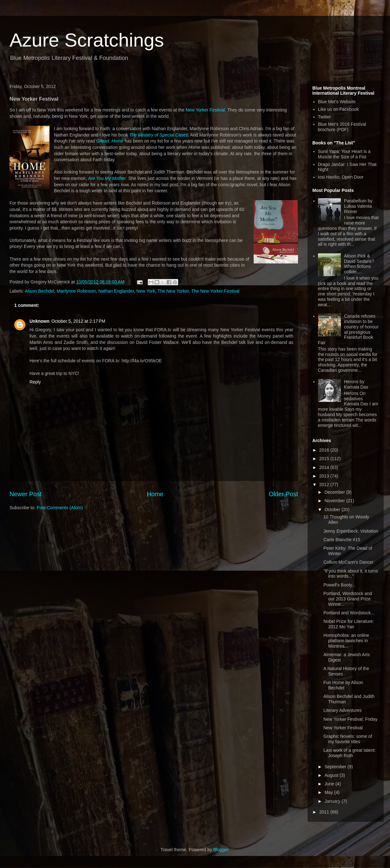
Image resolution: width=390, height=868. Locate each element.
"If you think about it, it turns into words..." (351, 574)
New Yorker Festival (205, 110)
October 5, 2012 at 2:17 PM (78, 321)
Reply (35, 382)
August (332, 775)
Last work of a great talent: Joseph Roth (350, 753)
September (336, 767)
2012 (325, 485)
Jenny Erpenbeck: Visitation (351, 531)
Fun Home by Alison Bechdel (343, 685)
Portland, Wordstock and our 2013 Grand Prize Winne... (348, 599)
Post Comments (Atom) (60, 508)
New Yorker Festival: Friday (350, 719)
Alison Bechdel (39, 291)
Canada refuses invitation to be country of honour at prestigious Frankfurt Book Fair (348, 329)
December (335, 492)
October (333, 510)
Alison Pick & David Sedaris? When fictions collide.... (359, 264)
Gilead (102, 141)
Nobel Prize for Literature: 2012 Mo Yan (349, 624)
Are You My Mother (107, 178)
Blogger (221, 850)
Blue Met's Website (337, 102)
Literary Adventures (343, 710)
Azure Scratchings (87, 40)
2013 (325, 476)
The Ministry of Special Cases (158, 135)
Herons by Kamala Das (356, 384)
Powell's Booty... (339, 585)
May (329, 792)
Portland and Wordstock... (349, 613)
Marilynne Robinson (76, 291)
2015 (325, 459)
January (333, 801)
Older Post (283, 494)
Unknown (39, 321)
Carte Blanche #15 (342, 540)
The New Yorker (173, 291)
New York (146, 291)
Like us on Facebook (338, 109)
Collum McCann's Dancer (348, 562)
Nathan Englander (116, 291)
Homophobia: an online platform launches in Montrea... (346, 641)
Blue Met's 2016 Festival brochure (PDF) (342, 127)
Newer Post (26, 494)
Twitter (325, 117)
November (335, 501)
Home (117, 141)
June (330, 784)
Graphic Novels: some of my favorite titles (348, 739)
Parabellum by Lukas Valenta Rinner (358, 206)
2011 (325, 812)
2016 (325, 450)
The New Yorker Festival (215, 291)
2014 (325, 467)
